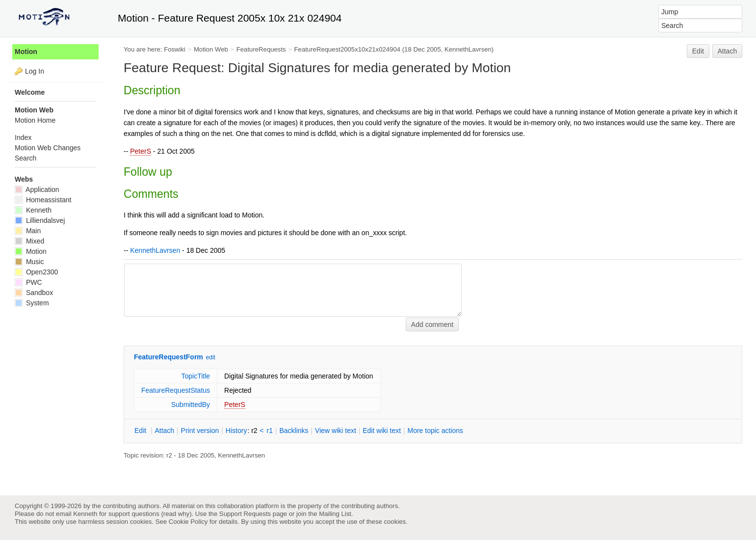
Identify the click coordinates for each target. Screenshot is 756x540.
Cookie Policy (188, 522)
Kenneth (33, 210)
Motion (26, 52)
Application (37, 189)
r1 (270, 431)
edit (211, 357)
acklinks (294, 431)
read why (176, 514)
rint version (200, 431)
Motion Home (35, 120)
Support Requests (245, 514)
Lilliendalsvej (40, 220)
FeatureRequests (261, 49)
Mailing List (335, 514)
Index (23, 137)
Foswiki (175, 49)
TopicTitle (196, 376)
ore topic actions (435, 431)
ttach (164, 431)
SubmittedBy (191, 405)
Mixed (29, 241)
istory (236, 431)
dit (141, 431)
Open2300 (36, 272)
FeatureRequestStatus (176, 390)
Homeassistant (43, 200)
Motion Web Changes (48, 148)
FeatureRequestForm (169, 357)
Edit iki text (382, 431)
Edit (698, 51)
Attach (728, 51)
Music (29, 262)
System (32, 303)
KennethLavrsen (468, 49)
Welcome (30, 92)
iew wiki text (336, 431)
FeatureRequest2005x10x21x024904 (348, 49)
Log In (35, 71)
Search (26, 158)
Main (28, 231)
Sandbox (34, 293)
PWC (28, 282)
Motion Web (211, 49)
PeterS (141, 151)
